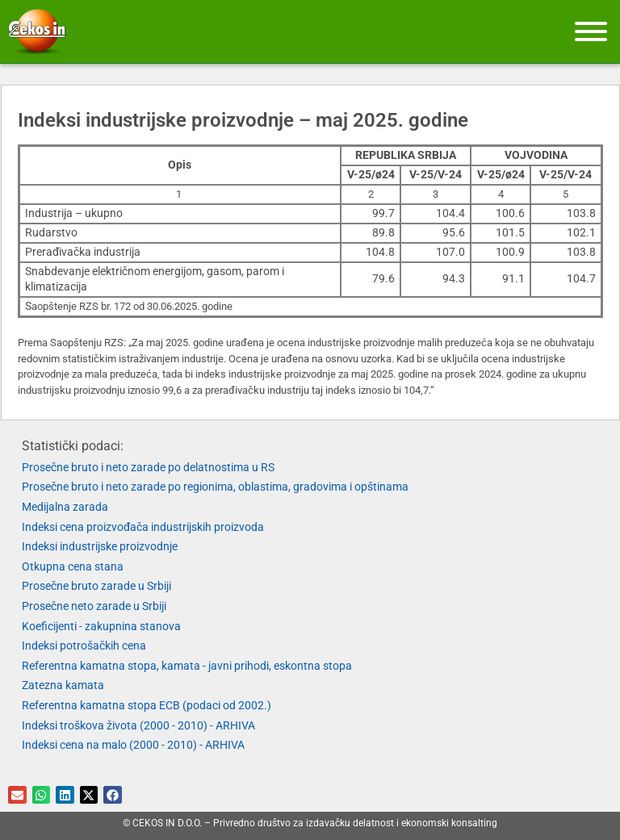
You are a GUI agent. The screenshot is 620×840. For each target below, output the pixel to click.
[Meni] (591, 31)
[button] (17, 795)
